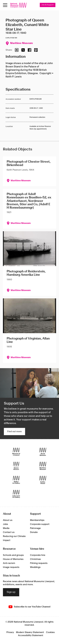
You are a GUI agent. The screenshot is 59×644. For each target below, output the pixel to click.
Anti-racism (9, 563)
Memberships (37, 520)
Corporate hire (38, 555)
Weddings (35, 567)
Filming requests (39, 563)
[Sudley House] (43, 480)
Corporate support (40, 524)
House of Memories (13, 559)
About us (8, 520)
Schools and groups (13, 555)
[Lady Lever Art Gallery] (16, 494)
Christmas (35, 559)
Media (6, 528)
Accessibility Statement (31, 635)
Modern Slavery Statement (30, 632)
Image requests (11, 567)
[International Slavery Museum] (16, 466)
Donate (34, 532)
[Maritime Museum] (43, 466)
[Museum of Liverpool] (16, 452)
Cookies (50, 632)
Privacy (10, 632)
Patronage (35, 528)
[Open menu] (5, 5)
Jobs (5, 524)
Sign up (11, 592)
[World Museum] (43, 452)
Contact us (9, 532)
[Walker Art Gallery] (16, 480)
